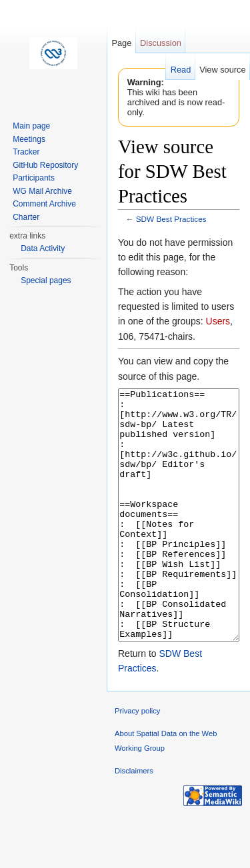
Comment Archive (44, 204)
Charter (26, 217)
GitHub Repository (45, 165)
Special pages (46, 280)
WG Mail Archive (42, 191)
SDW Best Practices (171, 219)
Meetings (29, 139)
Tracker (26, 152)
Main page (31, 126)
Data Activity (43, 248)
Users (218, 321)
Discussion (161, 43)
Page (121, 43)
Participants (34, 178)
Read (181, 70)
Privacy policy (137, 761)
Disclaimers (134, 821)
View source (222, 70)
